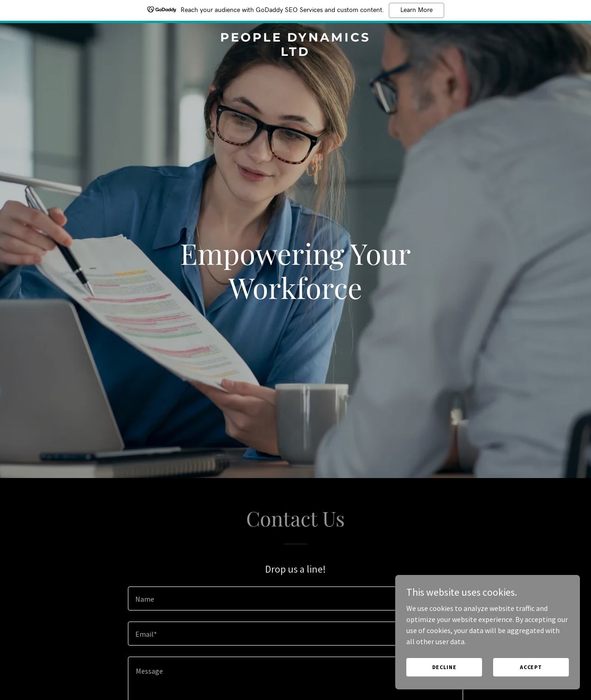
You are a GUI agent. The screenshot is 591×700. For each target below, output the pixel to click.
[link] (296, 53)
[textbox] (295, 598)
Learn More (416, 10)
